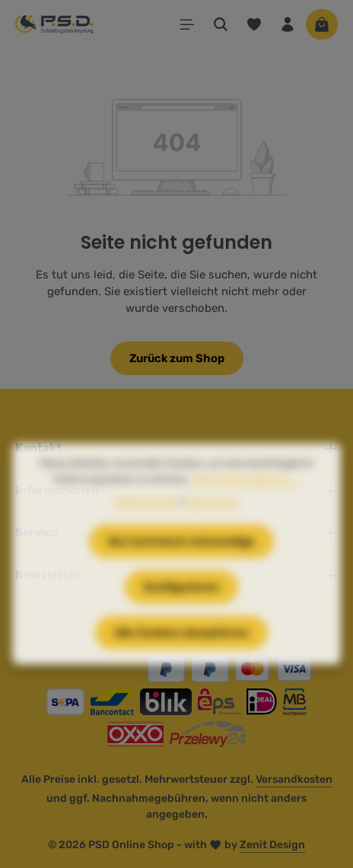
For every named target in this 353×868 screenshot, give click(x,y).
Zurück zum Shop (177, 358)
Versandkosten (294, 779)
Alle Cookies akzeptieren (181, 658)
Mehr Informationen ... (246, 505)
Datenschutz (146, 527)
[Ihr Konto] (288, 24)
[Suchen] (221, 24)
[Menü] (187, 24)
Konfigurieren (181, 612)
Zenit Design (272, 845)
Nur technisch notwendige (181, 567)
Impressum (212, 527)
